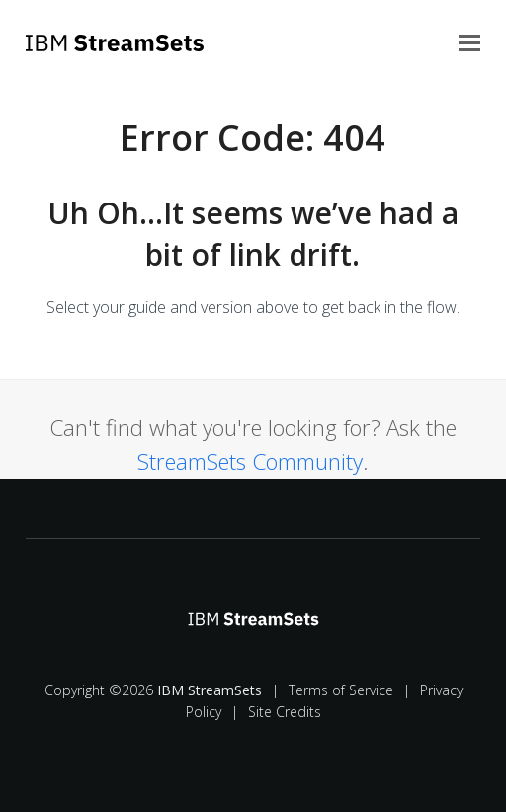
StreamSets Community (250, 461)
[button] (469, 41)
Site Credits (285, 712)
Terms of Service (341, 690)
